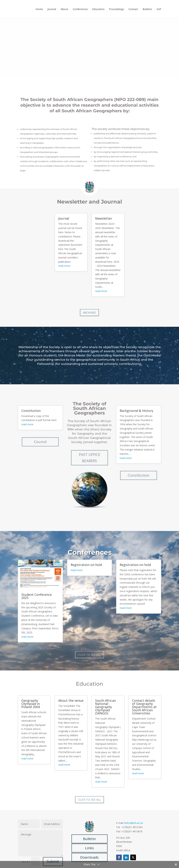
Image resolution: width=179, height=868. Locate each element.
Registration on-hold (86, 565)
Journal (52, 9)
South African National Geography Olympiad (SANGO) (105, 707)
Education (98, 9)
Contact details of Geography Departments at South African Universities (144, 707)
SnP (159, 9)
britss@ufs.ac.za (134, 823)
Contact (133, 9)
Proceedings (117, 9)
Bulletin (147, 9)
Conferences (80, 9)
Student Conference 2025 (37, 596)
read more (64, 266)
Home (39, 9)
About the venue (71, 700)
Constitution (31, 411)
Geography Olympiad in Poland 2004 (31, 704)
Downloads (89, 857)
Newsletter (104, 218)
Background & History (136, 411)
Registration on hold (135, 565)
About (64, 9)
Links (89, 848)
